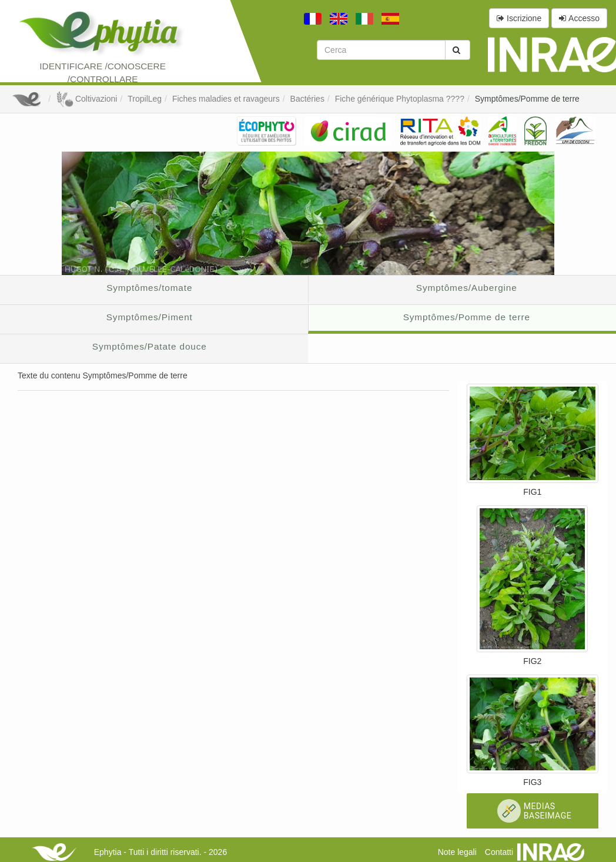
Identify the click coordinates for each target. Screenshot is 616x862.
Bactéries (307, 99)
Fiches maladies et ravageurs (226, 99)
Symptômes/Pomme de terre (527, 99)
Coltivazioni (86, 99)
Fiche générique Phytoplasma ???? (400, 99)
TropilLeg (145, 99)
